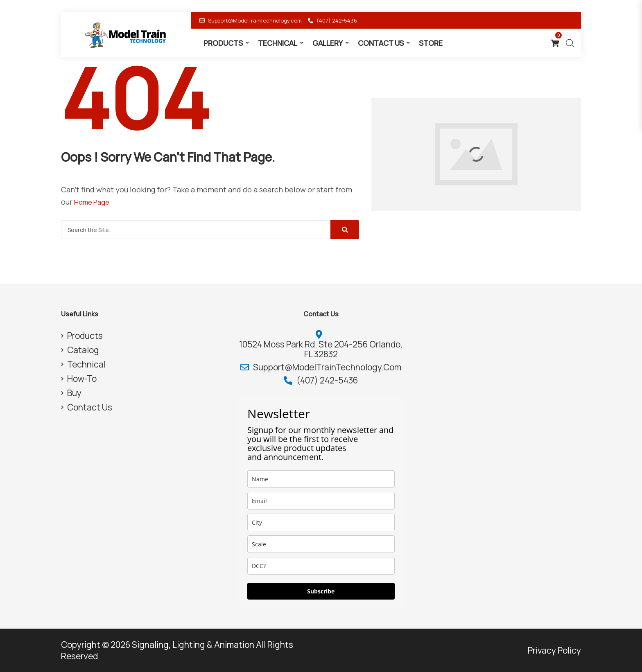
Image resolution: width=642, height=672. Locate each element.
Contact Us (381, 43)
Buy (74, 393)
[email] (321, 501)
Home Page (94, 202)
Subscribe (321, 591)
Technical (278, 43)
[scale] (321, 544)
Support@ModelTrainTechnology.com (251, 20)
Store (431, 43)
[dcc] (321, 566)
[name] (321, 479)
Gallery (328, 43)
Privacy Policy (554, 650)
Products (223, 43)
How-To (82, 379)
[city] (321, 522)
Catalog (83, 350)
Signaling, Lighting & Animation (193, 645)
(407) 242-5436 (332, 20)
